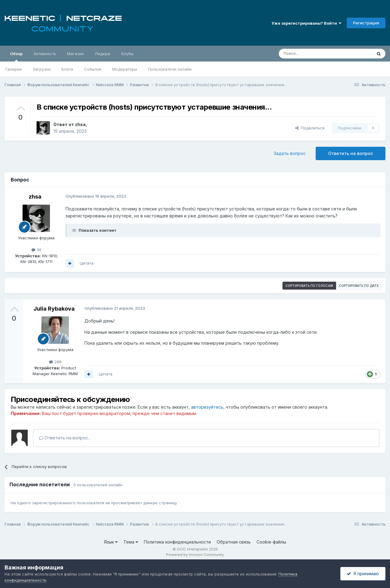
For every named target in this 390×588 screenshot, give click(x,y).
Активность (45, 54)
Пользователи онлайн (170, 69)
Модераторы (125, 69)
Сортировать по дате (359, 286)
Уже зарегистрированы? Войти (306, 23)
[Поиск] (311, 54)
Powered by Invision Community (195, 555)
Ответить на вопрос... (65, 438)
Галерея (14, 69)
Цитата (87, 263)
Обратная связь (234, 542)
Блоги (67, 69)
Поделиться (310, 128)
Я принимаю (363, 574)
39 (36, 250)
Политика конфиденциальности (177, 542)
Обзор (16, 56)
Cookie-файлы (271, 542)
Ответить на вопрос (351, 153)
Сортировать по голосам (309, 286)
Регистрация (366, 23)
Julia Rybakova (54, 309)
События (93, 69)
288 (55, 362)
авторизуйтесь (207, 407)
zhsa (80, 124)
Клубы (127, 54)
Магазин (75, 54)
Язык (111, 542)
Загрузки (42, 69)
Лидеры (103, 54)
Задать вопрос (290, 153)
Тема (131, 542)
